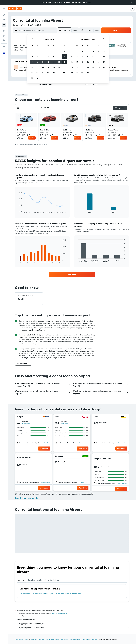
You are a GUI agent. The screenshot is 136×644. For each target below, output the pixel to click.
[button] (132, 2)
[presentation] (100, 409)
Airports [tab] (21, 580)
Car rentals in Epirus (53, 639)
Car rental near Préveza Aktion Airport (68, 594)
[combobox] (19, 25)
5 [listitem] (110, 135)
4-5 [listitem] (29, 135)
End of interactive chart (18, 212)
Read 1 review (26, 424)
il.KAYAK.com (19, 639)
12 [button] (48, 62)
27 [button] (54, 73)
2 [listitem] (19, 135)
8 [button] (64, 57)
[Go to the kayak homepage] (15, 8)
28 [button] (59, 73)
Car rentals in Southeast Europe (71, 639)
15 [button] (64, 62)
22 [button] (64, 67)
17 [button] (37, 67)
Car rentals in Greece (37, 639)
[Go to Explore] (4, 31)
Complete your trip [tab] (35, 580)
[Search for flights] (4, 15)
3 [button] (38, 57)
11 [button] (43, 62)
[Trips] (4, 47)
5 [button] (48, 57)
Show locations (45, 443)
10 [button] (38, 62)
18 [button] (43, 67)
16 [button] (32, 67)
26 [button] (48, 73)
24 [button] (37, 73)
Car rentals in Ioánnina (90, 639)
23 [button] (32, 73)
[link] (72, 275)
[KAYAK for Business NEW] (4, 40)
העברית (88, 2)
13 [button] (54, 62)
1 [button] (64, 51)
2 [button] (32, 57)
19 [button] (48, 67)
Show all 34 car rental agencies (27, 498)
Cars (27, 639)
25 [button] (43, 73)
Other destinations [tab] (52, 580)
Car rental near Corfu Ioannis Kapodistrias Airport (37, 594)
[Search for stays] (4, 20)
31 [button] (38, 78)
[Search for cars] (4, 25)
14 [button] (59, 62)
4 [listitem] (41, 135)
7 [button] (59, 57)
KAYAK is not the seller (73, 620)
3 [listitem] (115, 135)
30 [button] (32, 78)
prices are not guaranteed (59, 613)
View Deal (32, 138)
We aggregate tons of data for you (73, 624)
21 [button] (59, 67)
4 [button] (43, 57)
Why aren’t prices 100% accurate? (73, 628)
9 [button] (32, 62)
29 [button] (64, 73)
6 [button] (54, 57)
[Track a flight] (4, 36)
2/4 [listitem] (75, 135)
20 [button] (54, 67)
